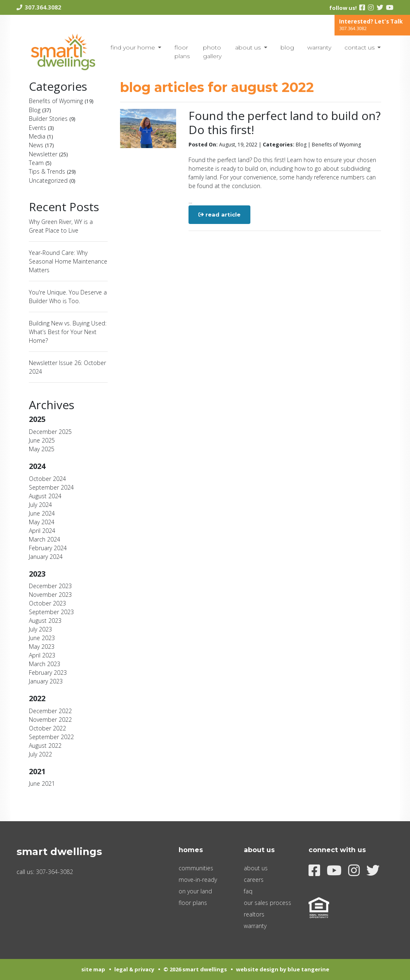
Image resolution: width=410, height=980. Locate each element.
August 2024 (45, 496)
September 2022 (51, 737)
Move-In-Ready (198, 880)
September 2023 (51, 612)
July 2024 (40, 505)
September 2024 (51, 487)
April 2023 (42, 655)
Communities (196, 868)
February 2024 (48, 548)
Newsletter (48, 154)
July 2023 (40, 629)
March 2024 (45, 539)
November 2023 (50, 595)
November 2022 (50, 720)
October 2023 (47, 603)
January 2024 (46, 557)
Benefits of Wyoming (61, 101)
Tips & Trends (52, 171)
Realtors (254, 914)
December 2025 (50, 432)
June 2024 (42, 513)
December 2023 (50, 586)
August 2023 (45, 621)
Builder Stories (52, 119)
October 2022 (47, 728)
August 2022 (45, 746)
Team (40, 163)
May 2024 (42, 522)
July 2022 (40, 754)
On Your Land (195, 891)
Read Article (219, 214)
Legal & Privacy (134, 969)
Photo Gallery (212, 52)
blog (287, 47)
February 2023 (48, 673)
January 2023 (46, 681)
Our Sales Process (267, 903)
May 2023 (42, 647)
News (41, 145)
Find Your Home (134, 47)
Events (41, 128)
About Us (249, 47)
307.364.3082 (43, 7)
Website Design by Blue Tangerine (283, 969)
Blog (40, 110)
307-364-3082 (54, 872)
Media (41, 136)
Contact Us (360, 47)
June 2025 (42, 440)
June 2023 (42, 638)
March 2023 (45, 664)
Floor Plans (182, 52)
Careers (254, 880)
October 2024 (47, 479)
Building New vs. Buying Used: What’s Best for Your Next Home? (68, 332)
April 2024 (42, 531)
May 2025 (42, 449)
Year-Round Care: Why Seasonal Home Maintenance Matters (68, 261)
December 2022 (50, 711)
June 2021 (42, 783)
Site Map (93, 969)
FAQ (248, 891)
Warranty (319, 47)
